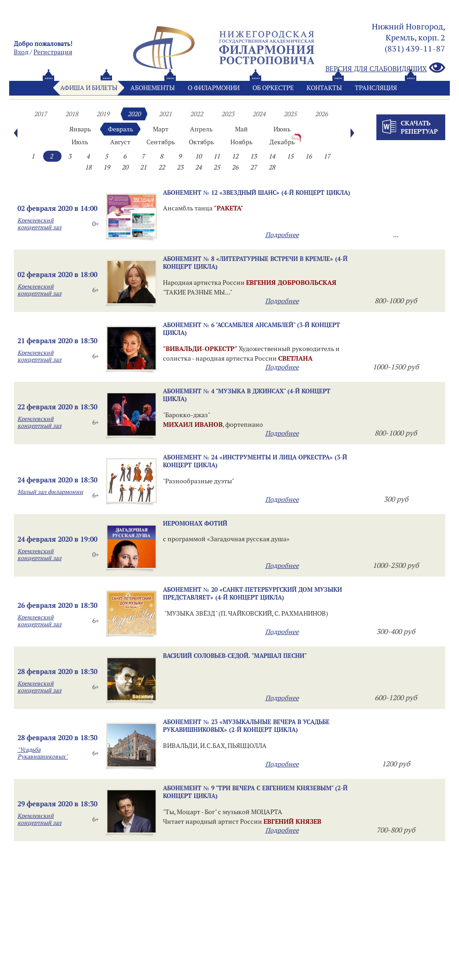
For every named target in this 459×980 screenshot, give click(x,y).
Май (241, 129)
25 (217, 167)
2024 (259, 114)
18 (88, 167)
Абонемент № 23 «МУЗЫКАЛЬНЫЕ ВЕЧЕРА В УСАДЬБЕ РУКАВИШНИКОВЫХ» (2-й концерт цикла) (246, 726)
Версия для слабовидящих (385, 68)
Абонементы (153, 88)
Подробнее (282, 235)
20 (125, 167)
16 (308, 156)
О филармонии (214, 88)
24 (198, 167)
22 (162, 167)
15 (290, 156)
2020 (134, 114)
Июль (80, 142)
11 (217, 156)
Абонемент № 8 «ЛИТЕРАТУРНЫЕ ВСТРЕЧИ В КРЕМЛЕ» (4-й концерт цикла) (255, 263)
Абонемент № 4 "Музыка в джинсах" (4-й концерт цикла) (247, 395)
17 (327, 156)
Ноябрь (241, 142)
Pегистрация (53, 52)
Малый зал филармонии (50, 492)
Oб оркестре (273, 88)
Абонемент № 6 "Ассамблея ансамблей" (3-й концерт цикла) (252, 329)
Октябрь (201, 142)
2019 (103, 114)
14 (272, 156)
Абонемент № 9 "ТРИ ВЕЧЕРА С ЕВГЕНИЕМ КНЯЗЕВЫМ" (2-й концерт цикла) (255, 792)
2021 (165, 114)
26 (235, 167)
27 (253, 167)
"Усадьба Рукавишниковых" (43, 753)
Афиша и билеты (89, 88)
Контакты (324, 88)
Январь (80, 129)
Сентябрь (161, 142)
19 (106, 167)
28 (272, 167)
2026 (321, 114)
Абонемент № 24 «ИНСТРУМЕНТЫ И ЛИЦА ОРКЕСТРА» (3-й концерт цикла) (255, 461)
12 (235, 156)
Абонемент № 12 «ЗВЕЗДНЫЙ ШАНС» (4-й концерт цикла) (257, 193)
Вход (21, 52)
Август (120, 142)
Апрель (201, 129)
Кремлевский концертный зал (39, 224)
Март (161, 129)
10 (198, 156)
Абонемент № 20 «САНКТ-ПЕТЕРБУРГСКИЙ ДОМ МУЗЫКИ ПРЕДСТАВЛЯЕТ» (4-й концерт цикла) (252, 593)
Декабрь (282, 142)
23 (180, 167)
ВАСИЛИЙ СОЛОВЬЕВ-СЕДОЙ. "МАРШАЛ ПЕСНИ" (235, 656)
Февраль (120, 129)
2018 (72, 114)
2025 (290, 114)
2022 (196, 114)
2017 (40, 114)
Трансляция (376, 88)
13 (253, 156)
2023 (228, 114)
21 (143, 167)
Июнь (282, 129)
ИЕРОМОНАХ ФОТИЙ (195, 523)
